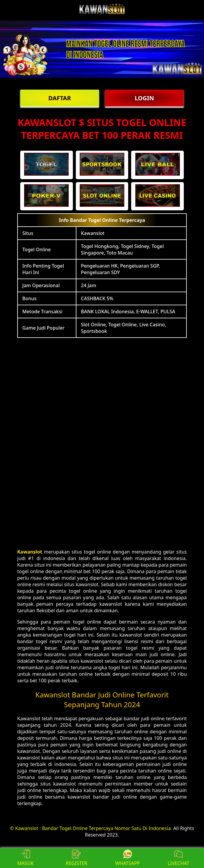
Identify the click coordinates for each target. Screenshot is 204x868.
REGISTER (76, 858)
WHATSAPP (127, 858)
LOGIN (144, 98)
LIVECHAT (178, 858)
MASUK (25, 858)
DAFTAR (59, 98)
